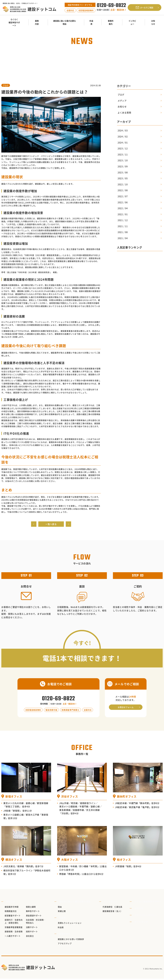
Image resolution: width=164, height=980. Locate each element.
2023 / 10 (123, 160)
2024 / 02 (123, 136)
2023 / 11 (123, 154)
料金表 (63, 919)
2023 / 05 (123, 178)
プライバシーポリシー (147, 916)
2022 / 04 (123, 208)
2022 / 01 (123, 214)
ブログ (6, 85)
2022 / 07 (123, 196)
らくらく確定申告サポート (149, 903)
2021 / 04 (123, 238)
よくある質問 (124, 113)
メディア (122, 101)
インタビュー (110, 903)
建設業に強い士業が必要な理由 (75, 903)
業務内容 (9, 903)
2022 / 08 (123, 190)
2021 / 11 (123, 226)
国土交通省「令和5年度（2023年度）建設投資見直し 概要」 (35, 272)
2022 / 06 (123, 202)
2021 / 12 (123, 220)
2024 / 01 (123, 142)
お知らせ (63, 58)
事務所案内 (65, 935)
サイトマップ (142, 923)
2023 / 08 (123, 172)
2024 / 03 (123, 130)
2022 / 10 (123, 184)
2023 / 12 (123, 148)
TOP (54, 58)
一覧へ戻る (51, 525)
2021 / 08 (123, 232)
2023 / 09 (123, 166)
